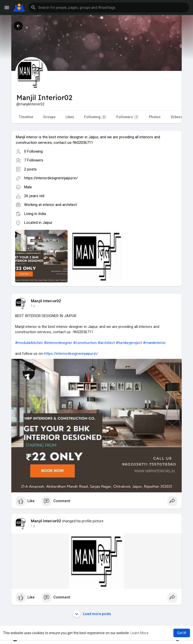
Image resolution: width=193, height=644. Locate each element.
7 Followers (34, 160)
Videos (177, 117)
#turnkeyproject (129, 343)
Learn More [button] (139, 633)
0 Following (33, 151)
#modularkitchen (29, 343)
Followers (128, 117)
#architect (106, 343)
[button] (109, 8)
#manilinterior (154, 343)
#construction (85, 343)
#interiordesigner (58, 343)
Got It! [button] (182, 633)
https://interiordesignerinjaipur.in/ (51, 178)
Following (95, 117)
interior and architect (60, 205)
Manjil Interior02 (46, 301)
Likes (70, 117)
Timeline (26, 117)
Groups (49, 117)
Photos (155, 117)
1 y (33, 306)
